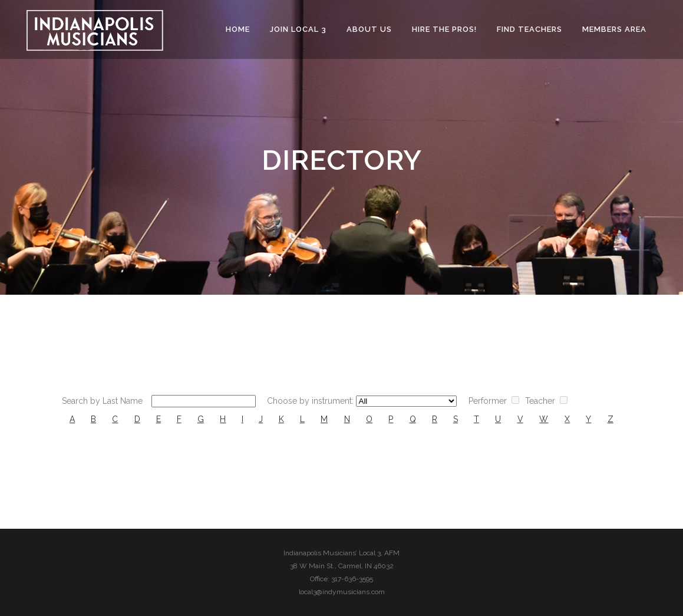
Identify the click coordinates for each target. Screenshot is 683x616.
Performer (488, 401)
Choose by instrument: (310, 401)
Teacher (540, 401)
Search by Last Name (102, 401)
